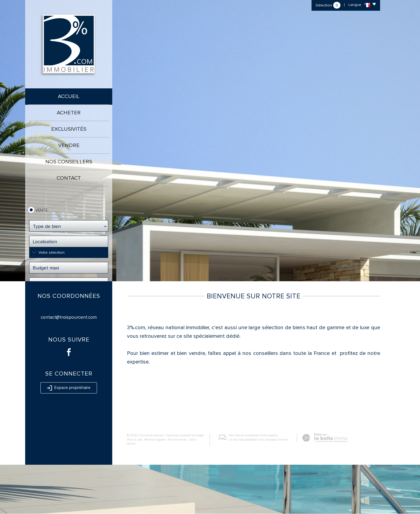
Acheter (69, 113)
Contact (69, 178)
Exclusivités (69, 129)
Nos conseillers (69, 162)
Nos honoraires (177, 489)
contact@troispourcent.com (69, 367)
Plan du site (134, 489)
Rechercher (69, 299)
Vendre (69, 145)
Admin (131, 493)
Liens (192, 489)
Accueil (69, 96)
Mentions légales (155, 489)
